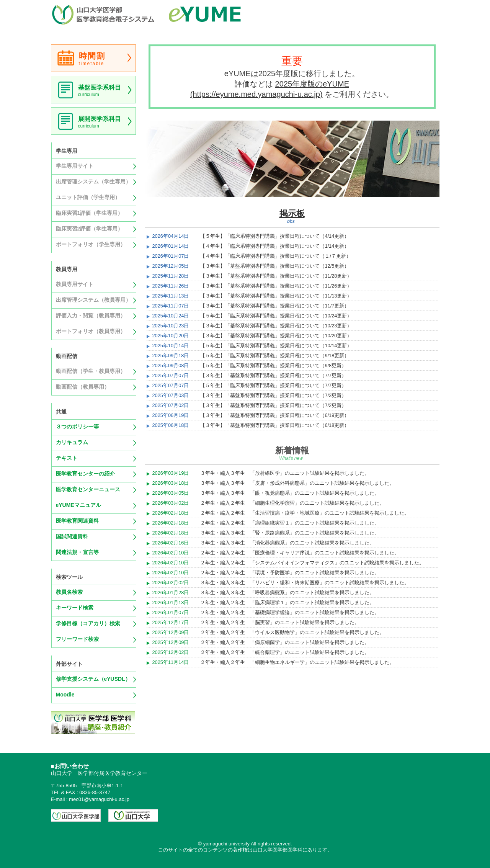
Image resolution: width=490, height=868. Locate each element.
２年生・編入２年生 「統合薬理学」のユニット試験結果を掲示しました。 (285, 652)
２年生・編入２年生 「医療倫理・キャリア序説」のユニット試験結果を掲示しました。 (300, 553)
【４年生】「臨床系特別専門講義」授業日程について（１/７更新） (276, 256)
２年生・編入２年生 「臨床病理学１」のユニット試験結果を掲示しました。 (287, 602)
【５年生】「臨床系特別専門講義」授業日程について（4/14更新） (275, 236)
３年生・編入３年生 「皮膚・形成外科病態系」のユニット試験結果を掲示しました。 (297, 483)
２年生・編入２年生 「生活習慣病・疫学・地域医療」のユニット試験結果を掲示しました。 (305, 513)
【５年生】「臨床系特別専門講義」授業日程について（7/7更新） (273, 385)
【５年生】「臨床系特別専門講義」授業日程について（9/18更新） (275, 356)
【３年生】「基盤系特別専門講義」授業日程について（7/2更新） (273, 405)
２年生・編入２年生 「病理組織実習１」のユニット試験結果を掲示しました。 (290, 523)
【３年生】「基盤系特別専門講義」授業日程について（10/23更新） (276, 326)
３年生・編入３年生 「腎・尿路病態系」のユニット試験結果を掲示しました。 (290, 533)
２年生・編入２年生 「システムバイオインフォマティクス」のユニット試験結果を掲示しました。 (312, 563)
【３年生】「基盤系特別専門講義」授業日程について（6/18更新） (275, 425)
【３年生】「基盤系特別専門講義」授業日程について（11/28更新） (276, 276)
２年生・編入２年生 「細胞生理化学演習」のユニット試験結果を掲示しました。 (292, 503)
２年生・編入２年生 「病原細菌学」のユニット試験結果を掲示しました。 (285, 642)
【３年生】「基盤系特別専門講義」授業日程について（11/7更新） (275, 306)
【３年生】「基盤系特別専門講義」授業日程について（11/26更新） (276, 286)
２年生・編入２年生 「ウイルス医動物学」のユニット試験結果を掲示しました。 (292, 632)
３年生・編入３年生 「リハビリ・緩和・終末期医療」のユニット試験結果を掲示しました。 (305, 583)
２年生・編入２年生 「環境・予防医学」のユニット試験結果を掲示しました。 (290, 573)
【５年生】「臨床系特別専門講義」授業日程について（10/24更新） (276, 316)
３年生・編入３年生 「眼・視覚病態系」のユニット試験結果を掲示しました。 (290, 493)
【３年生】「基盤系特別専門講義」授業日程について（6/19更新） (275, 415)
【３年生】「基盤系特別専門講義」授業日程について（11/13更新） (276, 296)
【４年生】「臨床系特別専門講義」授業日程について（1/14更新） (275, 246)
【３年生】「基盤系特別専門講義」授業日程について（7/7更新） (273, 375)
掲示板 (292, 213)
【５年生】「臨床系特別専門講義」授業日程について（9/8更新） (273, 365)
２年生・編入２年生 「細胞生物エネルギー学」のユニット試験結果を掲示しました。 (297, 662)
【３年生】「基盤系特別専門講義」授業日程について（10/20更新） (276, 336)
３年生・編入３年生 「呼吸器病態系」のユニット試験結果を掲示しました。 (287, 593)
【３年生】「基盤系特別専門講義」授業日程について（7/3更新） (273, 395)
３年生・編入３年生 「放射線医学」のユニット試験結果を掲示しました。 (285, 473)
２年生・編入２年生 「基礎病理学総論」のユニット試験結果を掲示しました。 (290, 612)
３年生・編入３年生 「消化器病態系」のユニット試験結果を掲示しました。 (287, 543)
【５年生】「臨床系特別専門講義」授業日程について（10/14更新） (276, 346)
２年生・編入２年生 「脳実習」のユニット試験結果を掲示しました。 (280, 622)
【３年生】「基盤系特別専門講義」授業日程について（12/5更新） (275, 266)
